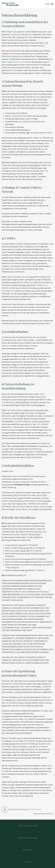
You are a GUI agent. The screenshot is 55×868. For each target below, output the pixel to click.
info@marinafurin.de (15, 62)
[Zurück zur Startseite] (10, 4)
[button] (49, 4)
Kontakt (27, 862)
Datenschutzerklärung (27, 838)
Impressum (27, 850)
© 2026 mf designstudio (27, 826)
